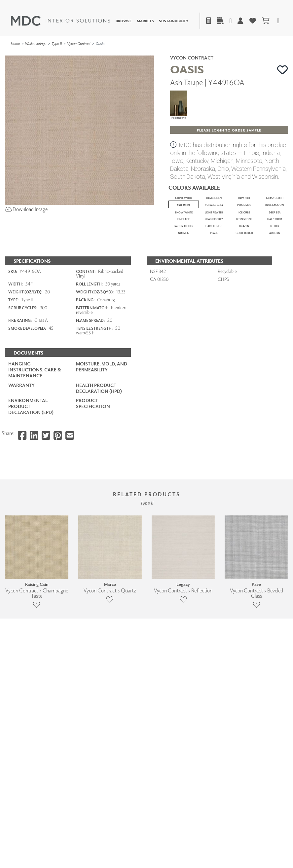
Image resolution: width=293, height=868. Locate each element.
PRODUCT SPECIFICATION (93, 565)
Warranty (21, 546)
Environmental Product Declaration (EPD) (31, 568)
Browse (124, 21)
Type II (57, 44)
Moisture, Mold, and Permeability (102, 528)
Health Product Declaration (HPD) (99, 549)
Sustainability (174, 21)
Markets (145, 21)
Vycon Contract (79, 44)
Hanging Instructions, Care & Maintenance (35, 531)
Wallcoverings (36, 44)
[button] (283, 70)
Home (16, 44)
